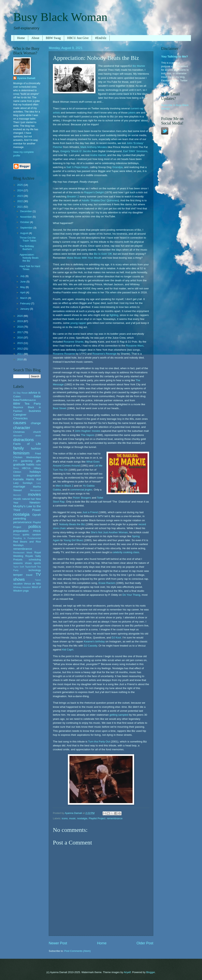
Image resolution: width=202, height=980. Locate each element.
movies (34, 494)
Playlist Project (97, 818)
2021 (20, 207)
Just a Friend (90, 512)
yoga (26, 591)
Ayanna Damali (26, 78)
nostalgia (82, 818)
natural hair (29, 499)
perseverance (22, 522)
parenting (20, 518)
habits (30, 464)
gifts (38, 461)
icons (65, 818)
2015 (20, 343)
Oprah (37, 515)
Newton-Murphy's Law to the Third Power (27, 506)
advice (33, 392)
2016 (20, 338)
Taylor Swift (19, 567)
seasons (18, 563)
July (23, 276)
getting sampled (119, 715)
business (35, 411)
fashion (36, 448)
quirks (26, 535)
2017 (20, 332)
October (25, 222)
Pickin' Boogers (82, 498)
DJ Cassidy (90, 646)
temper (18, 575)
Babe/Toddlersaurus (25, 400)
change (36, 423)
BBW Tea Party (27, 404)
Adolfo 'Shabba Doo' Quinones (100, 200)
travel (29, 575)
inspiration (34, 475)
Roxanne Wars (135, 346)
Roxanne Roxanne (64, 354)
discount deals (27, 436)
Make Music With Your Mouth (84, 258)
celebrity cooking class (126, 552)
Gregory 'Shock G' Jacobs (76, 151)
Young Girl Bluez (73, 540)
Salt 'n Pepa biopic (77, 167)
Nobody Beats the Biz (72, 524)
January (25, 309)
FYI (15, 461)
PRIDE (37, 531)
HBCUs (26, 468)
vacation (18, 584)
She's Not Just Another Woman (109, 532)
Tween (38, 580)
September (27, 228)
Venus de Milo (32, 584)
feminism (21, 453)
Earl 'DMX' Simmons (135, 151)
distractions (23, 440)
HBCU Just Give (78, 38)
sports (37, 563)
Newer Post (58, 943)
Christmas (19, 432)
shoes (28, 563)
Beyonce (18, 407)
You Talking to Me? (175, 56)
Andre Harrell (98, 155)
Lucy (39, 483)
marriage (19, 486)
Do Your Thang (131, 595)
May (23, 287)
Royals (29, 556)
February (26, 303)
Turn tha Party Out (99, 742)
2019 (20, 321)
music (72, 818)
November (26, 217)
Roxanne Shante (73, 342)
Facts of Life (27, 444)
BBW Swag (53, 38)
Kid (39, 479)
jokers (132, 113)
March (24, 298)
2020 (20, 316)
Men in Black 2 (64, 486)
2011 (20, 354)
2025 (20, 185)
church (37, 432)
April (23, 292)
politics (35, 526)
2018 (20, 327)
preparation (21, 531)
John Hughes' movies (87, 431)
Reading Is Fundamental (27, 538)
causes (20, 423)
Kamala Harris (24, 479)
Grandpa (117, 167)
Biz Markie (139, 66)
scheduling (35, 560)
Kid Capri (68, 650)
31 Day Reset (20, 393)
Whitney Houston (22, 587)
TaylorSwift (31, 567)
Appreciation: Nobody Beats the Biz (29, 258)
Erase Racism (107, 583)
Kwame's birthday (94, 641)
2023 (20, 196)
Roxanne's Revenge (104, 354)
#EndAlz (101, 38)
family (19, 448)
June (23, 282)
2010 (20, 359)
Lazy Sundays (23, 483)
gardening (27, 461)
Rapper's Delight (94, 192)
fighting (114, 315)
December (26, 211)
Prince (16, 535)
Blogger (151, 972)
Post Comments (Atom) (78, 951)
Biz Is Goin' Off (103, 254)
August (24, 233)
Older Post (145, 943)
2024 (20, 190)
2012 (20, 349)
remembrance (115, 818)
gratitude (19, 464)
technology (35, 570)
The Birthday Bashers (27, 248)
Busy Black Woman (60, 17)
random (36, 535)
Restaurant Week (23, 553)
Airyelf (127, 972)
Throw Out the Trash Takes (28, 239)
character (22, 428)
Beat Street (60, 408)
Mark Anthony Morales (94, 147)
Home (21, 38)
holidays (35, 472)
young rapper (78, 323)
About (35, 38)
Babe (37, 396)
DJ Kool (116, 638)
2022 (20, 201)
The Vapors (88, 435)
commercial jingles (81, 490)
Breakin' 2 (73, 196)
